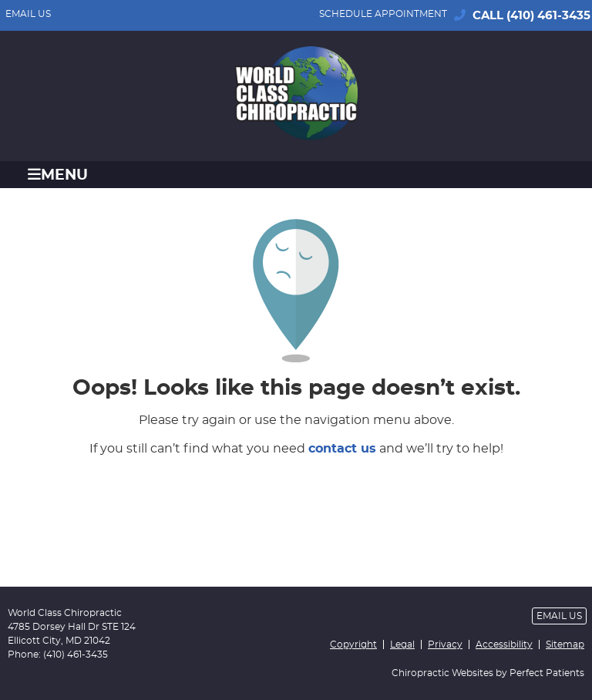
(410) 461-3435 (548, 16)
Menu (58, 175)
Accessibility (504, 644)
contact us (342, 449)
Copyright (353, 644)
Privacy (445, 644)
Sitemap (565, 644)
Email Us (28, 14)
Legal (402, 644)
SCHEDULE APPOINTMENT (383, 14)
